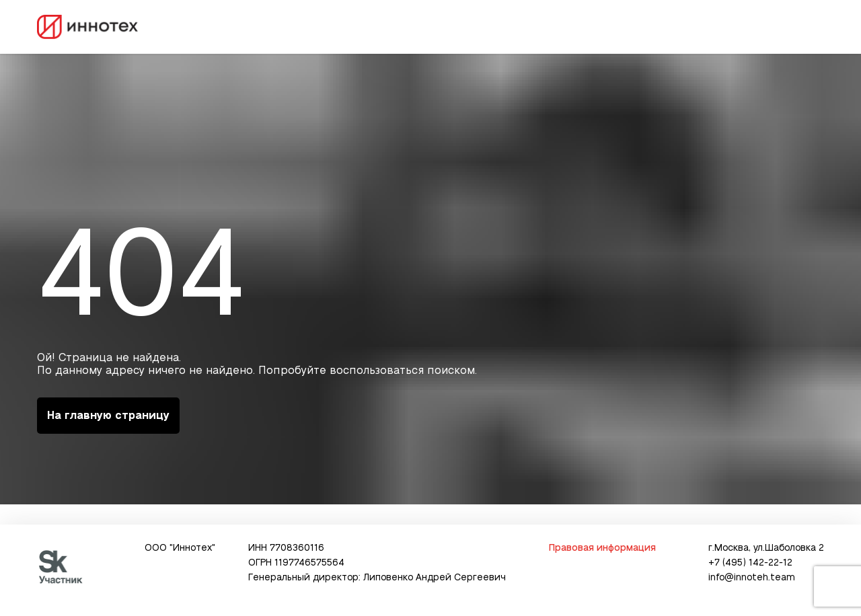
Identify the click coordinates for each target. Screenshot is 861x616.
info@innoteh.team (752, 578)
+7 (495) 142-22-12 (750, 563)
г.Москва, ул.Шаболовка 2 (766, 548)
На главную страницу (108, 416)
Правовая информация (602, 548)
